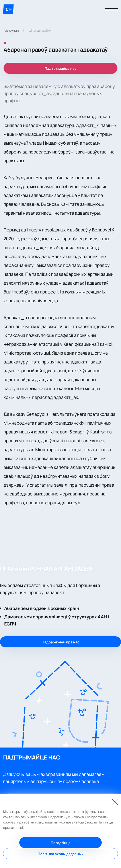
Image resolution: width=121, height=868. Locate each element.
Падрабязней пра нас (60, 642)
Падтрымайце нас (60, 68)
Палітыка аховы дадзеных (61, 854)
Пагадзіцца (61, 843)
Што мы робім (40, 30)
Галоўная (11, 30)
